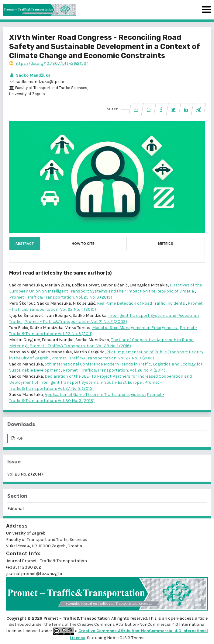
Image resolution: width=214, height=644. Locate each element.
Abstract (25, 244)
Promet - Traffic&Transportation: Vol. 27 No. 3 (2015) (103, 358)
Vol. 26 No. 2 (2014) (25, 474)
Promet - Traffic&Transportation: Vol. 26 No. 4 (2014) (114, 370)
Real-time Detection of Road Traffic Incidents (142, 303)
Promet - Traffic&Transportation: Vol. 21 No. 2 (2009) (76, 322)
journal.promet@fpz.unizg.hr (34, 574)
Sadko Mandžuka (30, 75)
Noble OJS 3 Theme (125, 638)
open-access (181, 618)
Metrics (166, 244)
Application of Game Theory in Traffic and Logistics (95, 395)
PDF (19, 438)
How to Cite (83, 244)
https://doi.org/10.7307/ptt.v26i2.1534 (49, 63)
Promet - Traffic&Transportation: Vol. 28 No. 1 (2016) (80, 346)
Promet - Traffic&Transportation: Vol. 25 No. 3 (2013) (61, 297)
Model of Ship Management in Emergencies (135, 328)
